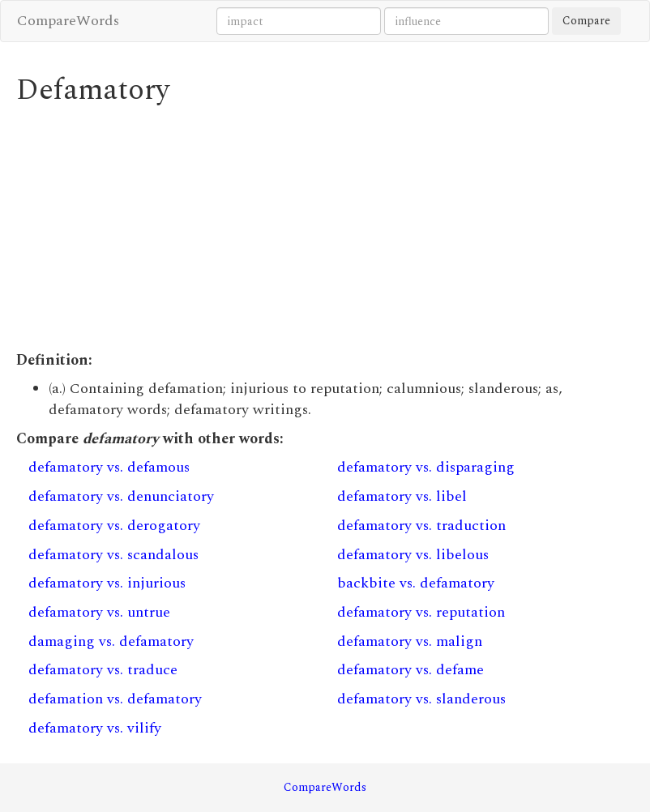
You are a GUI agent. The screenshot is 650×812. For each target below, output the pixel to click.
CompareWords (68, 21)
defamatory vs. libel (402, 496)
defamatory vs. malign (410, 641)
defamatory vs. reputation (421, 612)
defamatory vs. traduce (103, 670)
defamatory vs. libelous (413, 555)
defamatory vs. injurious (107, 583)
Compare (586, 21)
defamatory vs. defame (411, 670)
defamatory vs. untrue (99, 612)
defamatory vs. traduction (421, 526)
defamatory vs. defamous (109, 467)
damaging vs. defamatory (111, 641)
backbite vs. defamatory (416, 583)
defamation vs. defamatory (115, 699)
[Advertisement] (325, 229)
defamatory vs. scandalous (113, 555)
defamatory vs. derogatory (114, 526)
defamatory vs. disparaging (426, 467)
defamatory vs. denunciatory (121, 496)
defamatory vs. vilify (95, 728)
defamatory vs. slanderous (421, 699)
